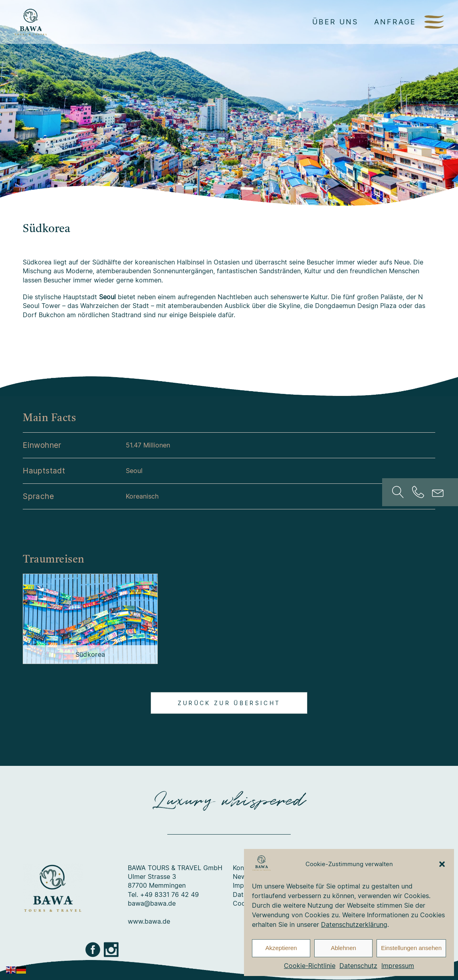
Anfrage (395, 22)
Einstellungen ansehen (411, 948)
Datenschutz (358, 966)
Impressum (398, 966)
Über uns (335, 22)
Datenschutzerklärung (354, 924)
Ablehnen (343, 948)
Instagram (112, 950)
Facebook (93, 950)
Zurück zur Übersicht (229, 703)
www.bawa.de (149, 921)
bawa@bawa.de (152, 903)
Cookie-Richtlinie (310, 966)
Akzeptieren (281, 948)
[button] (442, 864)
